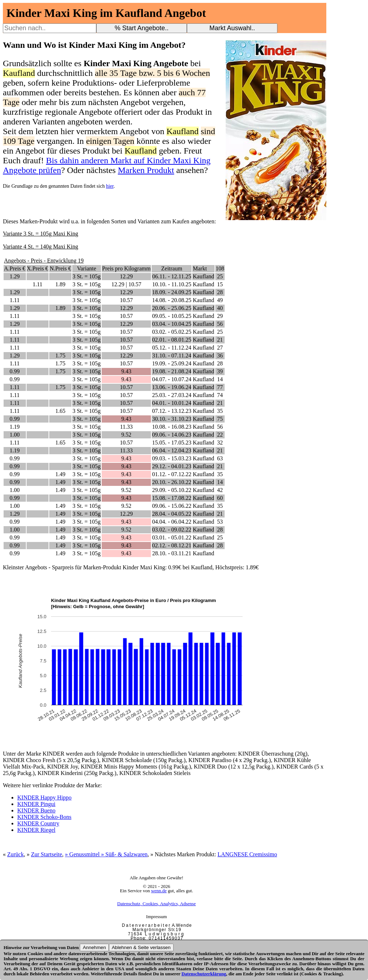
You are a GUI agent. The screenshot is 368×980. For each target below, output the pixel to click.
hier (110, 186)
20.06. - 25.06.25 (172, 308)
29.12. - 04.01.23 (172, 466)
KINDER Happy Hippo (44, 797)
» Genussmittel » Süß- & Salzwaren (106, 854)
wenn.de (159, 891)
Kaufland (203, 276)
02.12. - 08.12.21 (172, 545)
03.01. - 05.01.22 (172, 537)
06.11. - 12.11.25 (172, 276)
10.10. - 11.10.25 (172, 284)
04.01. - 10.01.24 (172, 403)
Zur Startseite (47, 854)
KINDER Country (38, 823)
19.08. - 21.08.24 (172, 371)
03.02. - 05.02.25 (172, 332)
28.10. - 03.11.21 (172, 553)
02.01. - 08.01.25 (172, 340)
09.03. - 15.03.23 (172, 458)
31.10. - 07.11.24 (172, 355)
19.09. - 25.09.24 (172, 363)
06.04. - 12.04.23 (172, 450)
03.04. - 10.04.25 (172, 324)
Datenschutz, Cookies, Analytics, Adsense (157, 904)
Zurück (15, 854)
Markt (200, 268)
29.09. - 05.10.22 (172, 490)
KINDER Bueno (36, 810)
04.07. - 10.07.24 (172, 379)
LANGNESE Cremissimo (247, 854)
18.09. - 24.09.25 (172, 292)
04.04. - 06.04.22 (172, 522)
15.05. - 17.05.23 (172, 443)
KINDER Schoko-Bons (44, 817)
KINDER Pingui (36, 804)
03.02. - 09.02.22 (172, 530)
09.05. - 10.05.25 (172, 316)
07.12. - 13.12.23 (172, 411)
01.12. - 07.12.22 (172, 474)
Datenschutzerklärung (204, 974)
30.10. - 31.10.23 (172, 419)
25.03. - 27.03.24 (172, 395)
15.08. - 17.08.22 (172, 498)
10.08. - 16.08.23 (172, 427)
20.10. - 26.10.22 (172, 482)
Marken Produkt (146, 170)
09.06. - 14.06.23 (172, 435)
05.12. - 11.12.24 (172, 348)
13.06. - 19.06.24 (172, 387)
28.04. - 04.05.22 (172, 514)
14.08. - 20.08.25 (172, 300)
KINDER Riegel (36, 830)
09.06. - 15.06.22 (172, 506)
